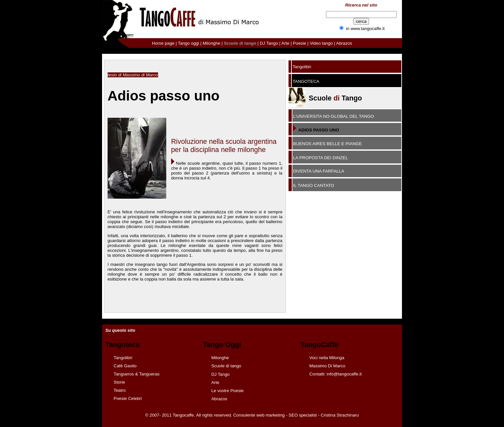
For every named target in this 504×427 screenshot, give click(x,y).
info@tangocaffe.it (344, 374)
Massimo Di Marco (327, 366)
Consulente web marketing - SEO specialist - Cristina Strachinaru (296, 415)
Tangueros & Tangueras (137, 374)
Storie (119, 382)
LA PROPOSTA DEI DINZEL (321, 158)
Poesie (299, 43)
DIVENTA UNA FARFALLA (319, 171)
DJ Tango (269, 43)
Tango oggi (189, 43)
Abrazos (344, 43)
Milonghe (212, 43)
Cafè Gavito (125, 366)
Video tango (322, 43)
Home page (163, 43)
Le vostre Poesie (227, 391)
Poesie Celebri (128, 398)
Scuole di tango (226, 366)
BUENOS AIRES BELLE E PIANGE (327, 144)
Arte (285, 43)
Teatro (120, 390)
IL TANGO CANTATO (314, 185)
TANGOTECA (306, 81)
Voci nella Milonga (327, 358)
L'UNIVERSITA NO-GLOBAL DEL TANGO (334, 116)
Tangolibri (302, 67)
